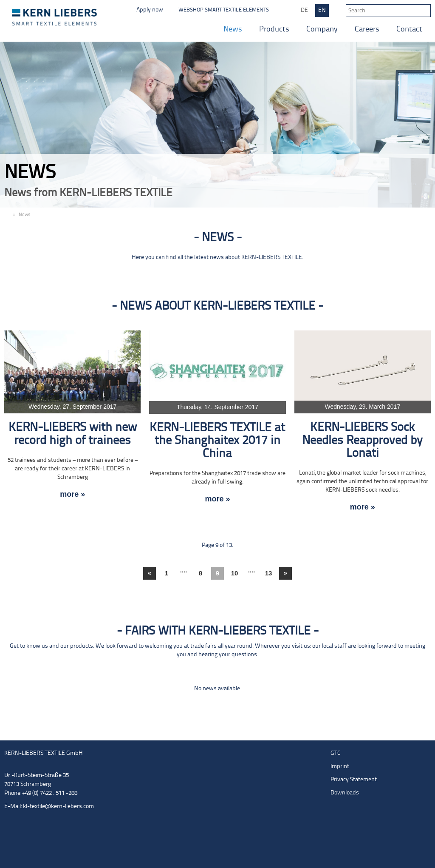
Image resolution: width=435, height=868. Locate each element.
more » (72, 494)
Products (274, 30)
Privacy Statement (354, 780)
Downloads (345, 793)
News (233, 30)
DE (304, 10)
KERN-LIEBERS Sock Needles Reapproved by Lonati (362, 441)
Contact (409, 30)
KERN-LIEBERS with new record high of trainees (73, 434)
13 (269, 573)
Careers (367, 30)
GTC (336, 753)
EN (322, 10)
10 (235, 573)
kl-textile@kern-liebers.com (58, 807)
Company (322, 30)
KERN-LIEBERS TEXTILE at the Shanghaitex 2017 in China (217, 441)
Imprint (340, 767)
